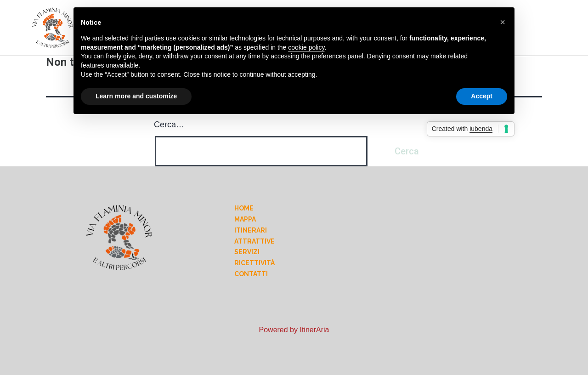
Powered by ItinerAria (294, 330)
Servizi (247, 252)
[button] (503, 22)
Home (244, 208)
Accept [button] (482, 96)
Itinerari (251, 230)
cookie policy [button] (306, 47)
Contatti (251, 274)
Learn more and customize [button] (136, 96)
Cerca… (169, 125)
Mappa (245, 219)
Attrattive (254, 241)
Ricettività (254, 263)
